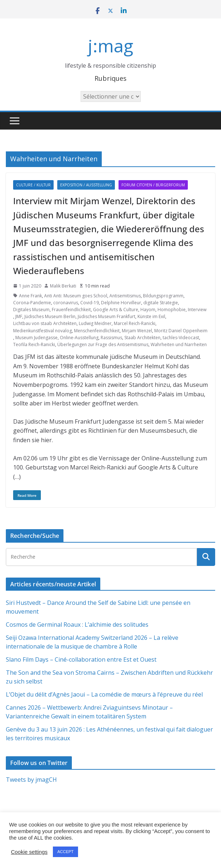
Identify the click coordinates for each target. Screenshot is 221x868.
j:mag (110, 46)
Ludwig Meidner (95, 323)
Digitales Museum (31, 310)
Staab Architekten (142, 338)
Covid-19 (90, 303)
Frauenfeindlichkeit (71, 310)
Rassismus (111, 338)
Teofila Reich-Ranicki (34, 344)
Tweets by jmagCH (31, 780)
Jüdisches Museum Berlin (50, 316)
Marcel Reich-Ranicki (135, 323)
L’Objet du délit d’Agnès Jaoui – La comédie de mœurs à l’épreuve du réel (104, 694)
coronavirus (66, 303)
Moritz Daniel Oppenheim (181, 331)
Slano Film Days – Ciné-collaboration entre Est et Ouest (81, 659)
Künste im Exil (151, 316)
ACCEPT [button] (65, 852)
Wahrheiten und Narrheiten (179, 344)
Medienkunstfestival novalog (42, 331)
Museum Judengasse (36, 338)
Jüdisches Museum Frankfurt (106, 316)
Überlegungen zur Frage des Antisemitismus (103, 344)
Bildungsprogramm (163, 296)
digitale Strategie (161, 303)
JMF (19, 316)
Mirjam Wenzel (137, 331)
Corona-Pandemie (32, 303)
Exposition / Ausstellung (86, 185)
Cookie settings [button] (29, 852)
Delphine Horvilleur (121, 303)
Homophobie (172, 310)
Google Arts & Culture (116, 310)
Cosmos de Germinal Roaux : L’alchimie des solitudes (77, 625)
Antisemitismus (125, 296)
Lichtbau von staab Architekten (45, 323)
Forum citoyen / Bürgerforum (153, 185)
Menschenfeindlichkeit (97, 331)
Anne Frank (30, 296)
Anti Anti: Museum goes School (76, 296)
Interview (197, 310)
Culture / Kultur (33, 185)
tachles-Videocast (181, 338)
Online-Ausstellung (79, 338)
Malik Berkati (63, 286)
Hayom (148, 310)
